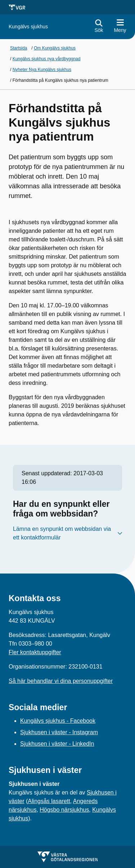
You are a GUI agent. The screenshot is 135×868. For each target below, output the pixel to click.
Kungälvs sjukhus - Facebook (58, 721)
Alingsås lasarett (49, 801)
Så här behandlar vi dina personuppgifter (61, 681)
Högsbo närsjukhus (64, 810)
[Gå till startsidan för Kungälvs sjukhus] (28, 27)
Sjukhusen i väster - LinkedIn (57, 744)
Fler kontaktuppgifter (35, 652)
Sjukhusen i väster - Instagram (59, 732)
